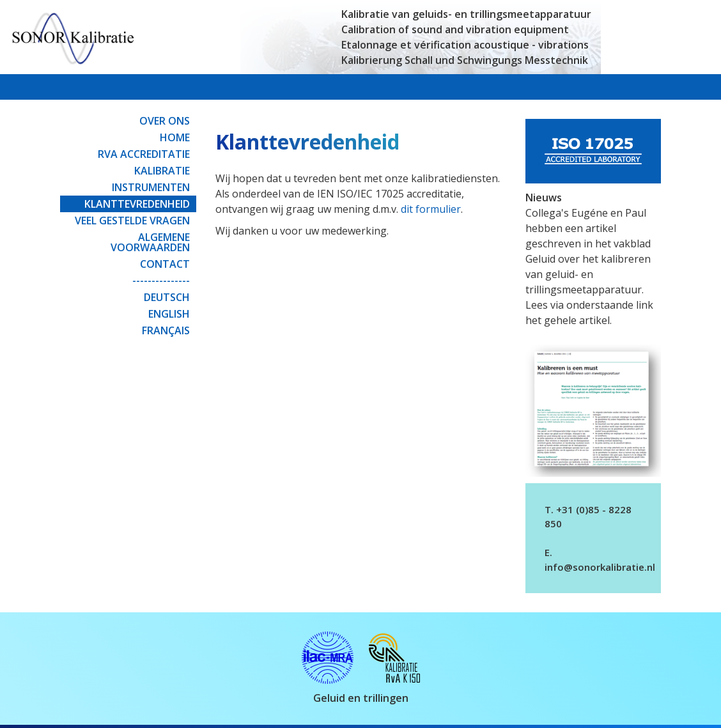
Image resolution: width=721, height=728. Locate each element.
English (169, 314)
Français (166, 330)
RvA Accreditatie (144, 154)
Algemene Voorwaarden (150, 242)
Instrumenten (151, 187)
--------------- (161, 281)
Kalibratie (162, 171)
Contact (165, 264)
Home (175, 137)
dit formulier (431, 209)
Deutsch (167, 297)
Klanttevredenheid (137, 204)
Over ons (165, 121)
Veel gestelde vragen (132, 221)
